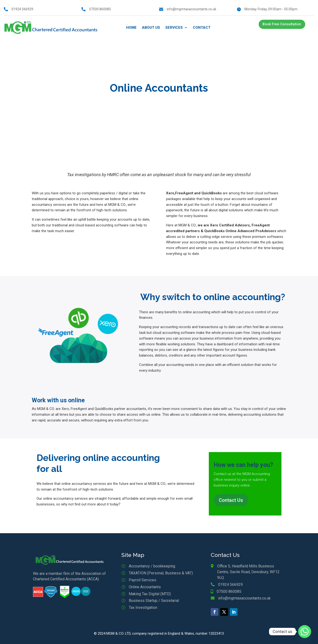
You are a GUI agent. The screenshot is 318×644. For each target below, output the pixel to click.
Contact (202, 28)
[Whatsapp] (305, 632)
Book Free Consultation (282, 24)
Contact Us (231, 500)
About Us (151, 28)
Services (174, 28)
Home (131, 28)
